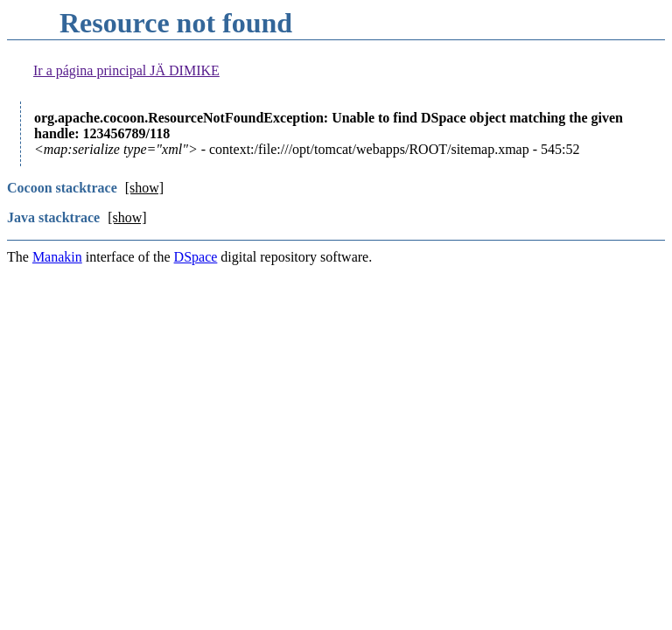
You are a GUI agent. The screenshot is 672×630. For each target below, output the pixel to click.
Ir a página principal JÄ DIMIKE (126, 70)
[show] (144, 188)
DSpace (196, 257)
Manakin (57, 257)
